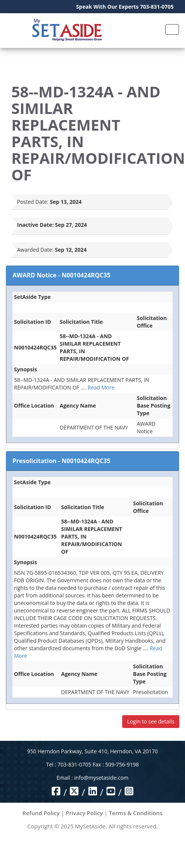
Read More (101, 387)
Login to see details (151, 721)
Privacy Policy (84, 813)
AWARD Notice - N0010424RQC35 (61, 275)
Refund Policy (41, 813)
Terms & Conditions (136, 813)
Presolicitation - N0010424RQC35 (61, 461)
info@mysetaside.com (101, 778)
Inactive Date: (35, 225)
